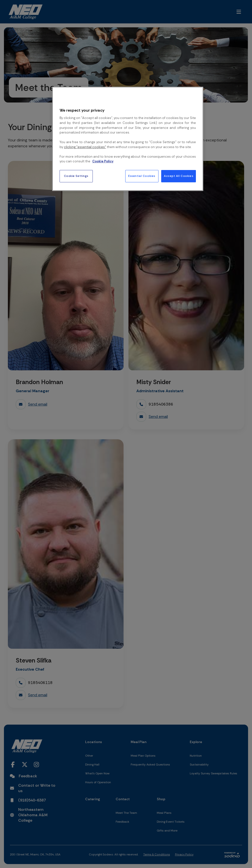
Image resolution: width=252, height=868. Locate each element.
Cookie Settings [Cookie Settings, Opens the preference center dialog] (76, 176)
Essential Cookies (142, 176)
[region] (128, 139)
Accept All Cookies (179, 176)
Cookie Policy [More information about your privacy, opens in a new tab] (103, 161)
